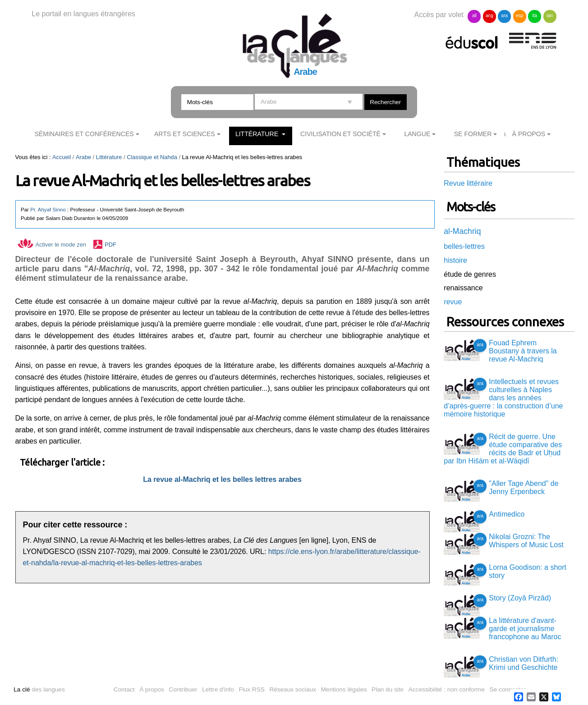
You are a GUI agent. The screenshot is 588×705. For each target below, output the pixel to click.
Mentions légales (344, 689)
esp (519, 16)
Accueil (62, 157)
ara (505, 16)
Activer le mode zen (52, 245)
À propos (152, 689)
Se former (473, 134)
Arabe (83, 157)
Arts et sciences (185, 134)
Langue (417, 134)
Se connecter (508, 689)
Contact (124, 689)
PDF (110, 245)
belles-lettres (464, 246)
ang (489, 16)
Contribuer (183, 689)
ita (535, 16)
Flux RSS (251, 689)
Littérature (258, 134)
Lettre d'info (218, 689)
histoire (455, 260)
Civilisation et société (340, 134)
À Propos (529, 134)
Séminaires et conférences (84, 134)
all (474, 16)
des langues (39, 689)
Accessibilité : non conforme (447, 689)
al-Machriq (462, 231)
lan (550, 16)
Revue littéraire (468, 183)
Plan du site (388, 689)
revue (453, 302)
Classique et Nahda (152, 157)
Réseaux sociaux (293, 689)
